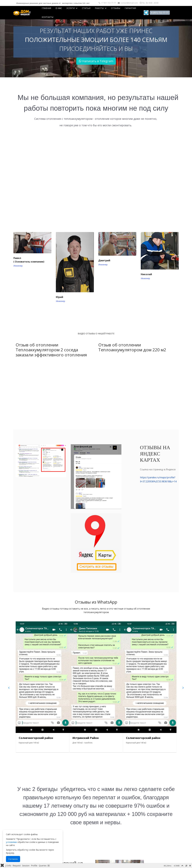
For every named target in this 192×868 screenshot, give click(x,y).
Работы (99, 8)
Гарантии (130, 8)
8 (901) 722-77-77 (160, 13)
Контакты (48, 17)
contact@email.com (129, 3)
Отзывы (116, 8)
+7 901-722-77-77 (109, 3)
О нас (59, 8)
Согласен (13, 859)
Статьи (86, 8)
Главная (46, 8)
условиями (11, 842)
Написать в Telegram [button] (96, 61)
